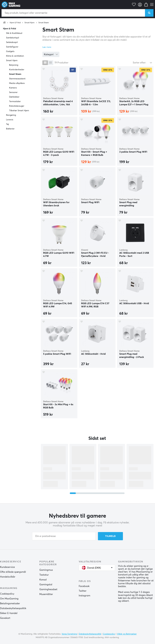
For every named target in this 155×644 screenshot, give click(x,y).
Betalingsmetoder (10, 603)
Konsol (43, 580)
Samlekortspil (12, 38)
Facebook (84, 586)
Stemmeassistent (17, 79)
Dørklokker (14, 97)
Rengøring (11, 115)
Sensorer (13, 92)
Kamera (13, 88)
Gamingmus (46, 570)
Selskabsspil (12, 42)
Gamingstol (46, 585)
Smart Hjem (30, 23)
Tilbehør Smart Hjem (19, 111)
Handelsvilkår (8, 577)
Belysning (14, 65)
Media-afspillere (17, 83)
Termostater (15, 101)
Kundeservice (7, 567)
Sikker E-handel (9, 613)
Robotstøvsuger (17, 106)
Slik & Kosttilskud (14, 33)
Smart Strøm (44, 23)
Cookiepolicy (7, 594)
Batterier (10, 129)
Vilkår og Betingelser (127, 634)
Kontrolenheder (17, 70)
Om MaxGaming (9, 599)
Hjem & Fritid (15, 23)
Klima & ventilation (15, 56)
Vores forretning (69, 634)
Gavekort (5, 618)
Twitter (83, 591)
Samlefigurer (12, 47)
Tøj (7, 124)
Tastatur (44, 575)
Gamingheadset (48, 589)
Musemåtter (46, 594)
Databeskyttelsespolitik (13, 608)
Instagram (84, 596)
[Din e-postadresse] (64, 536)
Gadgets (10, 51)
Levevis (10, 120)
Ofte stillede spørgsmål (13, 572)
